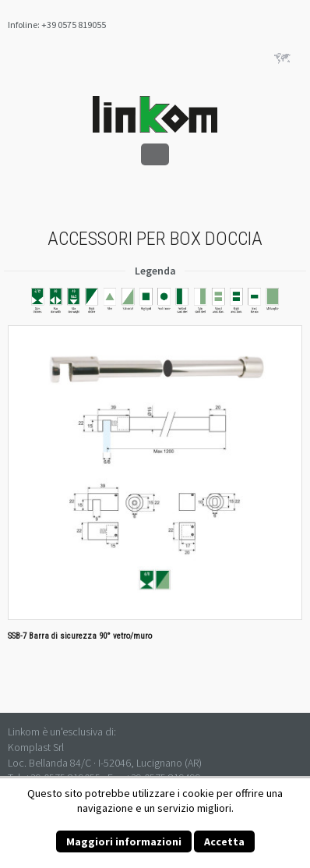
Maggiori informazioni (124, 841)
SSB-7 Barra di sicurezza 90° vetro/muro (80, 636)
